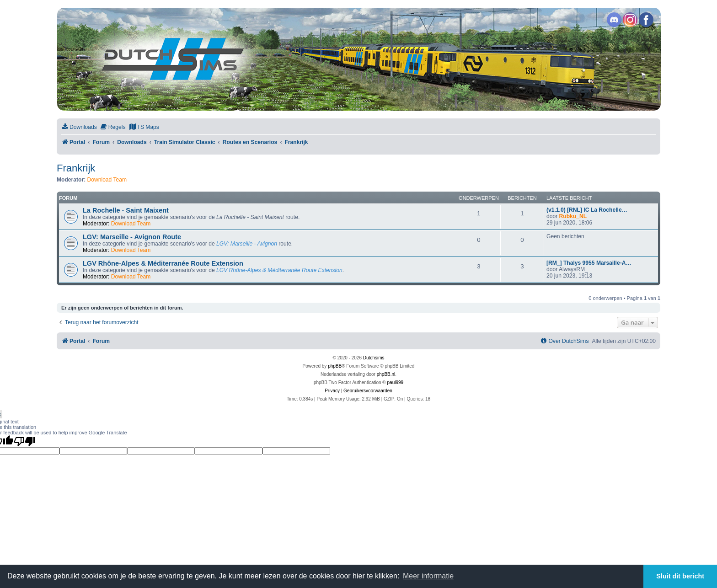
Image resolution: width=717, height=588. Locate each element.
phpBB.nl (386, 374)
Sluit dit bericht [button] (680, 576)
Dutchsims (374, 358)
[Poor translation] (25, 441)
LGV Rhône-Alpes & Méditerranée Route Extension (163, 263)
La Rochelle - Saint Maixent (126, 210)
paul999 (396, 382)
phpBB (335, 366)
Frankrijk (76, 168)
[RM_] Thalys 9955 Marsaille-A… (589, 263)
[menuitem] (79, 127)
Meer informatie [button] (428, 576)
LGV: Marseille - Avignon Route (132, 237)
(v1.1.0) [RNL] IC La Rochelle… (587, 210)
